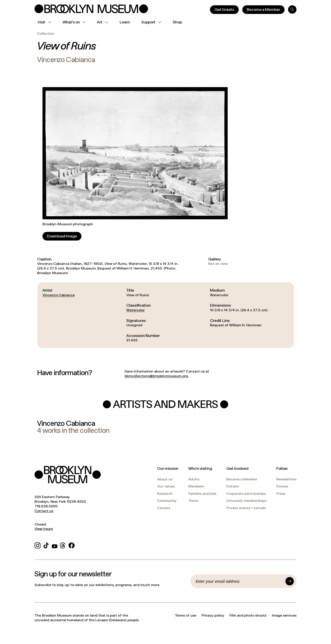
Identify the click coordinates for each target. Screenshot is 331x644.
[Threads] (63, 545)
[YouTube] (55, 545)
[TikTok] (46, 545)
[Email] (239, 581)
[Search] (292, 10)
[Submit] (290, 581)
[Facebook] (72, 545)
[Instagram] (38, 545)
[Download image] (62, 236)
